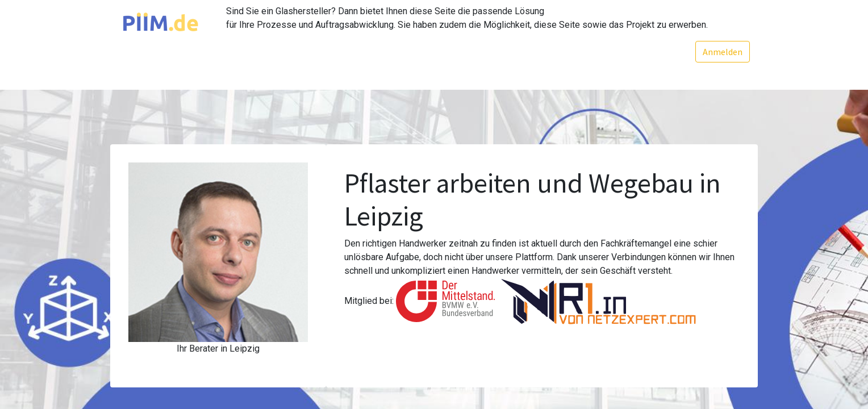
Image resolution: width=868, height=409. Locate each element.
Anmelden (722, 52)
